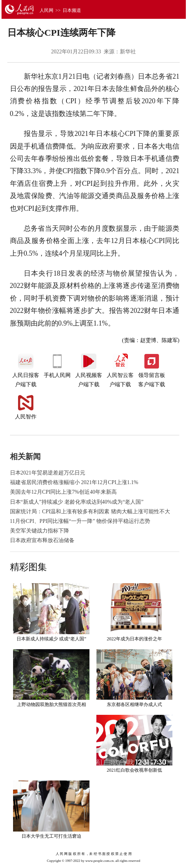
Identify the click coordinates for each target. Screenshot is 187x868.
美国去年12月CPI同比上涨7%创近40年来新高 (63, 492)
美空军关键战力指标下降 (40, 531)
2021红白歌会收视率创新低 (134, 770)
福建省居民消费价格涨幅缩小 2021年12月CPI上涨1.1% (74, 482)
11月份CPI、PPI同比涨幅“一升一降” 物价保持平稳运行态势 (80, 521)
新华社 (128, 52)
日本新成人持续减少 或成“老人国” (51, 639)
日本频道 (72, 10)
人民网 (46, 10)
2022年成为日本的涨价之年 (134, 639)
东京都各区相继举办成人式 (134, 704)
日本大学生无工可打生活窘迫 (51, 836)
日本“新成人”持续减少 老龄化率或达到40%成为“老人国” (77, 502)
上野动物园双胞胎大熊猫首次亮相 (51, 704)
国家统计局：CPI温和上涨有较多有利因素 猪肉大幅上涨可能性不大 (90, 512)
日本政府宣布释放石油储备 (42, 540)
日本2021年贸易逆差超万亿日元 (48, 473)
